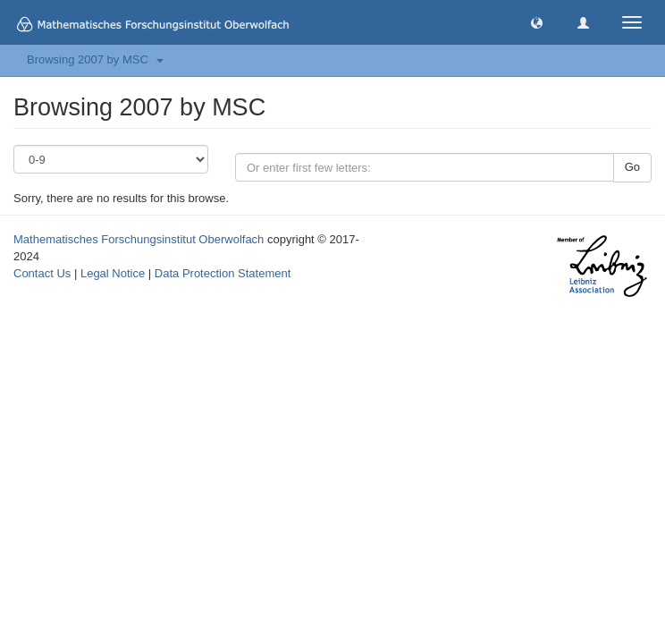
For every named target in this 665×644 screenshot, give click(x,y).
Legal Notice (113, 273)
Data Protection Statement (223, 273)
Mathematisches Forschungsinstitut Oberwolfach (139, 239)
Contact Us (42, 273)
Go (632, 167)
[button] (537, 22)
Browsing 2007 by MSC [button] (95, 59)
